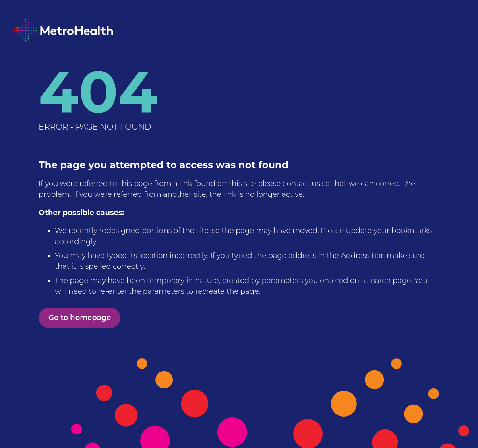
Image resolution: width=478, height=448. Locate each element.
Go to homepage (80, 318)
